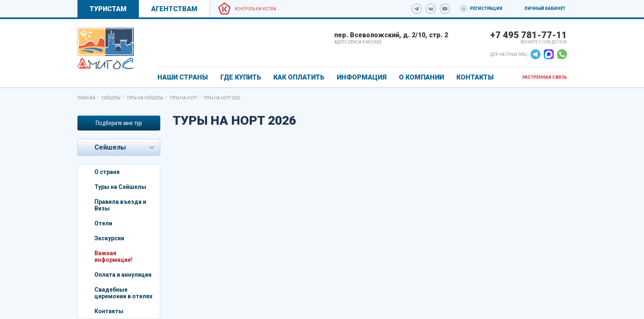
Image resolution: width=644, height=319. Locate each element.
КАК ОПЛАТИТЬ (299, 77)
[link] (106, 48)
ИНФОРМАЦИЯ (362, 77)
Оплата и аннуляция (123, 275)
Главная (86, 98)
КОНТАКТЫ (475, 77)
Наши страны (183, 77)
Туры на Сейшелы (145, 98)
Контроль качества (256, 9)
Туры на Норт (183, 98)
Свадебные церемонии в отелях (123, 293)
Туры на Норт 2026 (222, 98)
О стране (107, 172)
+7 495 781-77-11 (529, 35)
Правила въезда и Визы (120, 205)
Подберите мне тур (119, 123)
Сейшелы (111, 98)
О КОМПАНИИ (421, 77)
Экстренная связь (544, 77)
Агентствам (174, 9)
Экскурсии (109, 238)
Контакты (109, 311)
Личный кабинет (545, 8)
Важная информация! (113, 256)
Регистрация (486, 8)
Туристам (108, 9)
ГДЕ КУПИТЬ (241, 77)
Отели (103, 223)
